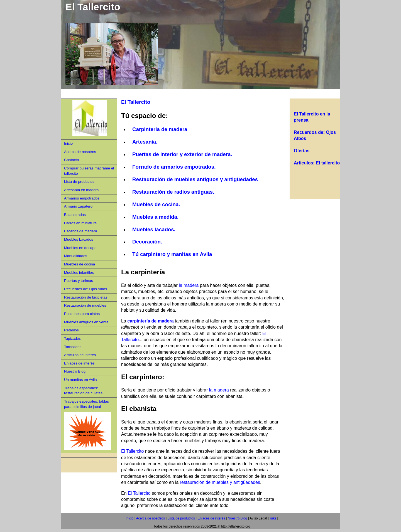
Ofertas (302, 151)
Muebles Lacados (79, 239)
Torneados (73, 347)
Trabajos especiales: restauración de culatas (83, 391)
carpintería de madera (150, 321)
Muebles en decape (80, 248)
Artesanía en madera (81, 190)
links (272, 518)
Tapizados (72, 338)
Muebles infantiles (79, 273)
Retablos (71, 330)
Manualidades (76, 256)
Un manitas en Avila (80, 380)
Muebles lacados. (154, 229)
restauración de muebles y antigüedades (220, 482)
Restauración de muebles (85, 305)
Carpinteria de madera (160, 129)
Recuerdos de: (310, 132)
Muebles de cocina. (156, 204)
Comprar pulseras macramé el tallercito (89, 171)
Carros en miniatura (80, 223)
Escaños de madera (81, 231)
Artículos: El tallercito (317, 163)
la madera (189, 285)
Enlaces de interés (79, 363)
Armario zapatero (78, 206)
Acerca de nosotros (80, 152)
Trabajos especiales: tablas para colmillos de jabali (86, 404)
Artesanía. (145, 142)
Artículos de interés (80, 355)
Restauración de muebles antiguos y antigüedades (196, 179)
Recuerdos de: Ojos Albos (85, 289)
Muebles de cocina (80, 264)
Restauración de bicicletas (86, 297)
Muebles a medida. (155, 217)
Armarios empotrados (82, 198)
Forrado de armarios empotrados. (174, 167)
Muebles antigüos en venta (86, 322)
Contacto (71, 160)
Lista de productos (79, 182)
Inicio (68, 143)
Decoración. (147, 242)
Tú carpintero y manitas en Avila (172, 254)
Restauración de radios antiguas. (173, 192)
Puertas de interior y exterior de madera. (182, 154)
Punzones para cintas (82, 314)
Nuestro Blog (75, 371)
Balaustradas (75, 215)
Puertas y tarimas (79, 281)
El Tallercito (136, 102)
